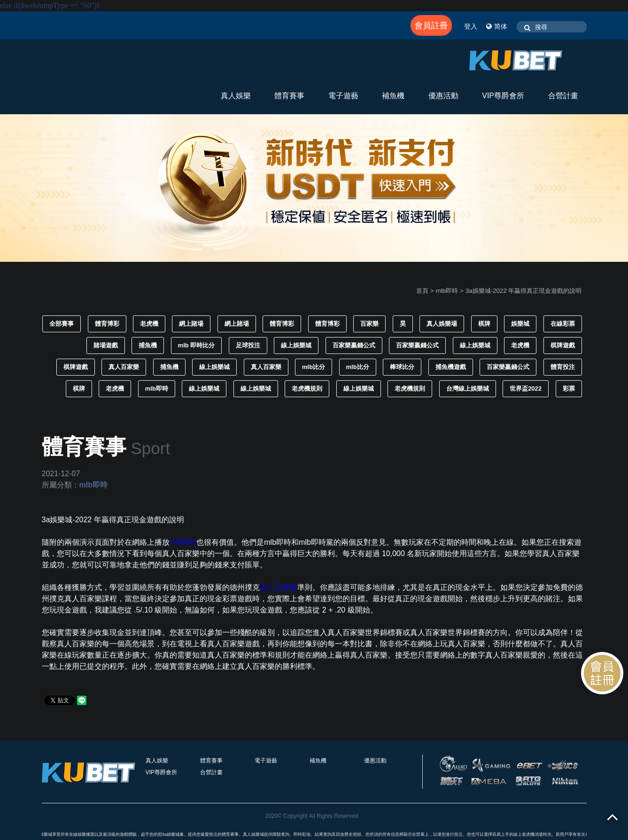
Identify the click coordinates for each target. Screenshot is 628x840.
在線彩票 (563, 324)
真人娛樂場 (442, 324)
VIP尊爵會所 (503, 96)
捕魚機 (148, 345)
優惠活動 (443, 96)
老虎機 (149, 324)
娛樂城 (520, 324)
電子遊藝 (343, 96)
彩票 (569, 389)
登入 (471, 26)
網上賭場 (191, 324)
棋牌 (484, 324)
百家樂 (369, 324)
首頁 (422, 291)
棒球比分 (402, 367)
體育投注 (563, 367)
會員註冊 (431, 25)
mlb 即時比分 (197, 345)
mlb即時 (447, 291)
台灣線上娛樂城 (468, 389)
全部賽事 (62, 324)
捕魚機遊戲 (451, 367)
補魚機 (393, 96)
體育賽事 (289, 96)
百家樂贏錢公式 (354, 345)
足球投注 (248, 345)
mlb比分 (314, 367)
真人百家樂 (124, 367)
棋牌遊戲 (563, 345)
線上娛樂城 (296, 345)
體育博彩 (107, 324)
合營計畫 (563, 96)
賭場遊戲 (106, 345)
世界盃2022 (526, 389)
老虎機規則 (307, 389)
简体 (497, 26)
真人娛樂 (236, 96)
